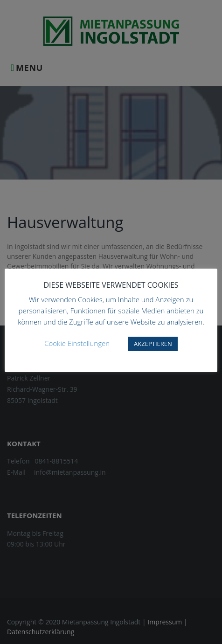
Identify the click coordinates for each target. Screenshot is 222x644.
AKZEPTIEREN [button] (153, 344)
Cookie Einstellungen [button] (77, 343)
